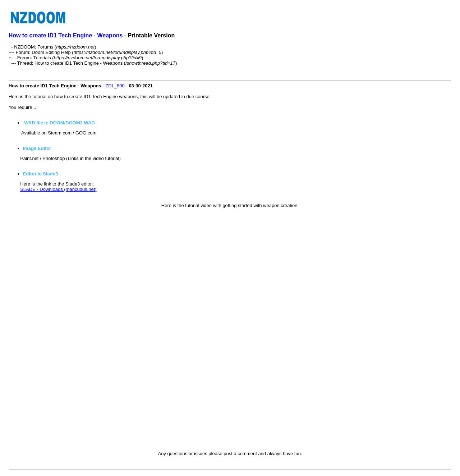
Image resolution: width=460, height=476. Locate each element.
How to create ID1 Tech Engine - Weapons (66, 35)
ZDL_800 (115, 86)
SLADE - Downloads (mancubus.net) (58, 189)
